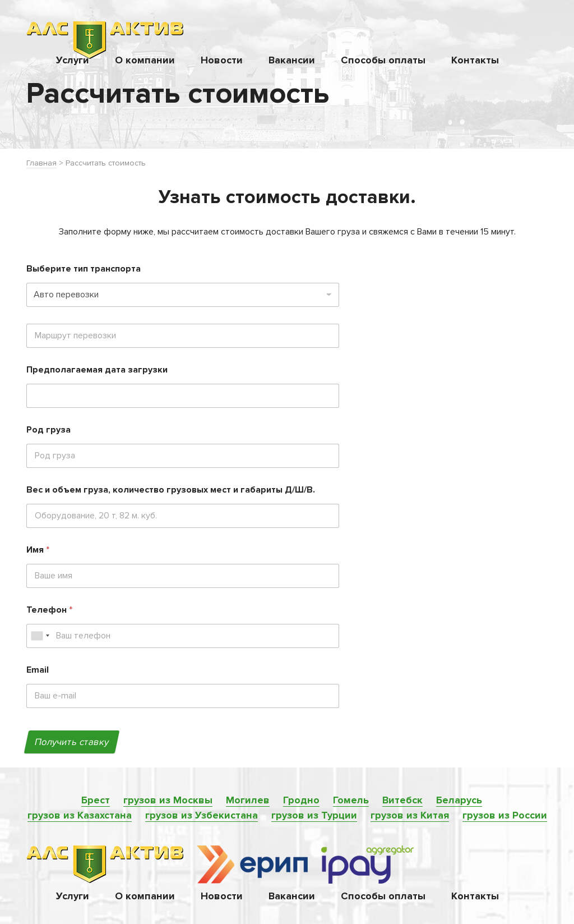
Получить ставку (72, 742)
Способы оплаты (383, 60)
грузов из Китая (410, 815)
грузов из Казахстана (80, 815)
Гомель (351, 800)
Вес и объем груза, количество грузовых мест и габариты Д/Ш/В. (171, 490)
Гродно (301, 800)
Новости (222, 60)
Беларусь (459, 800)
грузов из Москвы (168, 800)
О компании (145, 60)
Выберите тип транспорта (84, 269)
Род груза (48, 430)
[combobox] (40, 636)
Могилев (248, 800)
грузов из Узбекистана (202, 815)
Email (38, 670)
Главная (41, 163)
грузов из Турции (314, 815)
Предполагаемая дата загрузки (97, 370)
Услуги (73, 60)
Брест (96, 800)
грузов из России (505, 815)
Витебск (402, 800)
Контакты (475, 60)
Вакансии (292, 60)
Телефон (49, 610)
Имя (38, 550)
